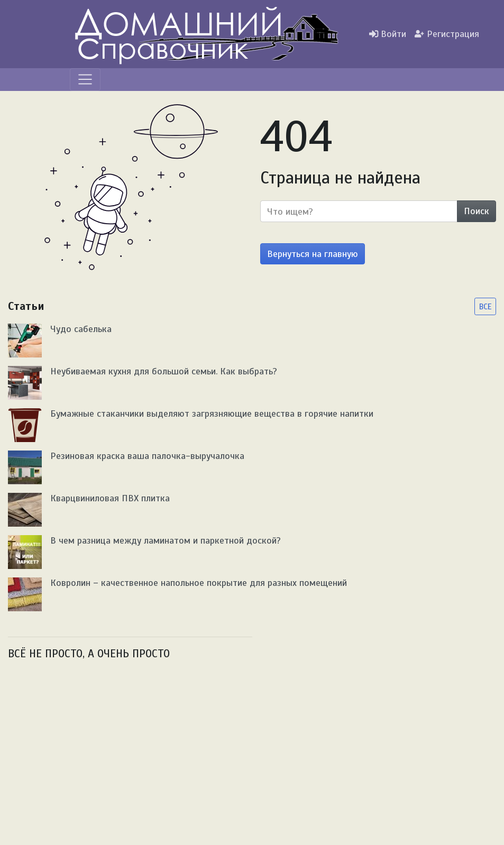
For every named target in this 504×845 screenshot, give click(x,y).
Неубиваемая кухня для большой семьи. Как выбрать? (164, 371)
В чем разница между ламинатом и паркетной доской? (166, 540)
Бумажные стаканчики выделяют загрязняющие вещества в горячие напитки (212, 414)
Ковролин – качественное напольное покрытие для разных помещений (199, 583)
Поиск (476, 211)
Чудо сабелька (81, 329)
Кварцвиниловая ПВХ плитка (110, 498)
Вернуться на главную (313, 254)
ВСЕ (485, 306)
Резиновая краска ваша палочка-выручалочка (147, 456)
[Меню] (85, 79)
